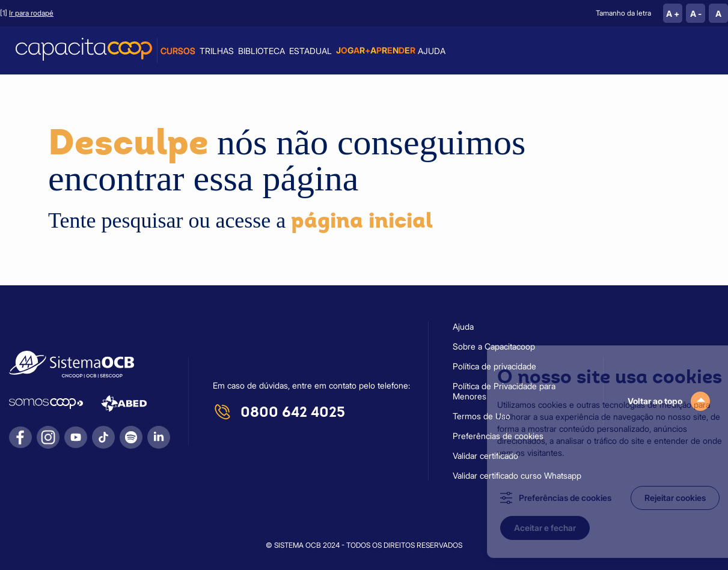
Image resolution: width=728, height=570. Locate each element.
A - (696, 14)
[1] (27, 13)
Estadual (310, 51)
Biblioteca (262, 51)
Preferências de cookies (548, 498)
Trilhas (217, 51)
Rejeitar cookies (658, 498)
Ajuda (432, 51)
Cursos (178, 51)
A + (673, 14)
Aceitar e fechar (528, 528)
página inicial (362, 220)
